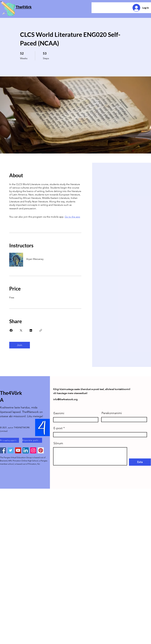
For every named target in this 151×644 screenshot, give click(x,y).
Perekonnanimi (112, 413)
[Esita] (140, 462)
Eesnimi (59, 413)
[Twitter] (11, 450)
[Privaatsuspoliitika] (9, 440)
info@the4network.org (65, 399)
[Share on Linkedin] (31, 330)
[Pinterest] (41, 450)
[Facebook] (3, 450)
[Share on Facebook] (11, 330)
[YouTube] (18, 450)
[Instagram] (33, 450)
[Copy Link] (41, 330)
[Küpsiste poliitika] (32, 440)
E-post (58, 428)
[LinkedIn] (26, 450)
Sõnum (58, 443)
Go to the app (72, 217)
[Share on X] (21, 330)
